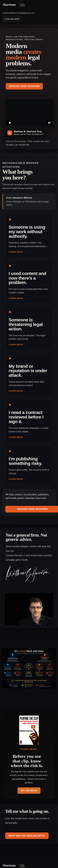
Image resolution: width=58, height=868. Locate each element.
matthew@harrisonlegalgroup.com (18, 13)
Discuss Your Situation (24, 86)
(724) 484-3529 (12, 19)
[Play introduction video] (25, 133)
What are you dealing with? (27, 836)
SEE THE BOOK (29, 790)
